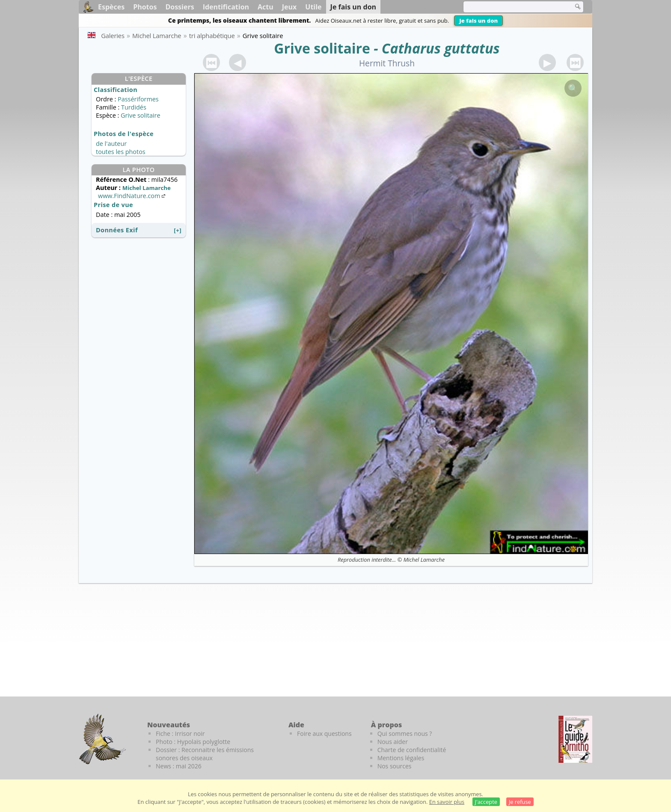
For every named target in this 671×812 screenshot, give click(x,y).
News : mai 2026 (179, 766)
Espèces (111, 7)
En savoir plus (447, 802)
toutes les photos (121, 152)
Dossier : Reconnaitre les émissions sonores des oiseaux (205, 754)
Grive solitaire (322, 48)
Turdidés (134, 107)
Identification (226, 7)
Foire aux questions (324, 733)
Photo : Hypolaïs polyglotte (193, 742)
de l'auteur (111, 144)
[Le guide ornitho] (575, 739)
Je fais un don (478, 21)
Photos (145, 7)
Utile (313, 7)
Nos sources (395, 766)
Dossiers (180, 7)
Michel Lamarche (424, 560)
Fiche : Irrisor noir (180, 733)
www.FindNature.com (132, 196)
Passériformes (138, 99)
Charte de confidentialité (412, 750)
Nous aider (393, 742)
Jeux (289, 7)
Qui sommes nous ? (405, 733)
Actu (266, 7)
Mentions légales (401, 758)
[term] (513, 7)
